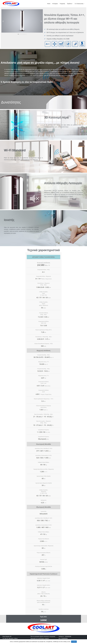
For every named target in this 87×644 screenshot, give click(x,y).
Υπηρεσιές (62, 4)
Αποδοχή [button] (74, 642)
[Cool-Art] (11, 4)
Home (49, 4)
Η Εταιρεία (55, 4)
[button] (72, 4)
